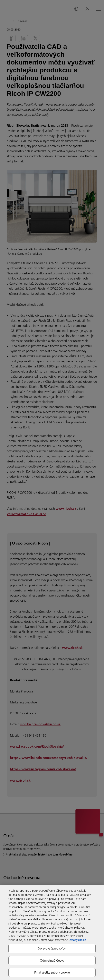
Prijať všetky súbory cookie (52, 972)
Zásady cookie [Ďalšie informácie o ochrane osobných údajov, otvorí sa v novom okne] (78, 940)
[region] (52, 932)
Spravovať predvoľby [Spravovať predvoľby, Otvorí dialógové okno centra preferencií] (52, 948)
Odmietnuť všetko (52, 960)
